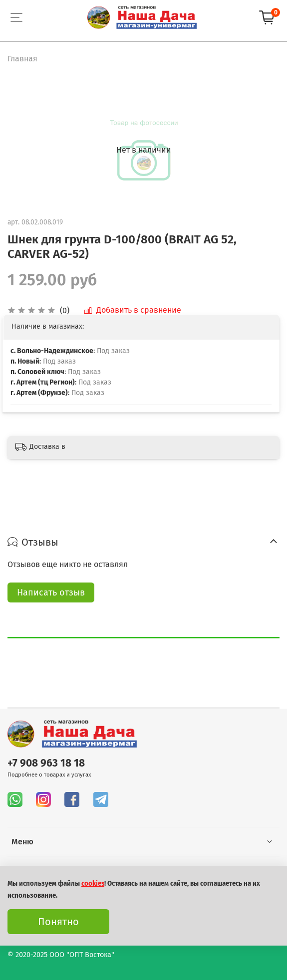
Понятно (58, 922)
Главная (22, 59)
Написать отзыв (51, 592)
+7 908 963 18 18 (46, 763)
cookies (93, 884)
